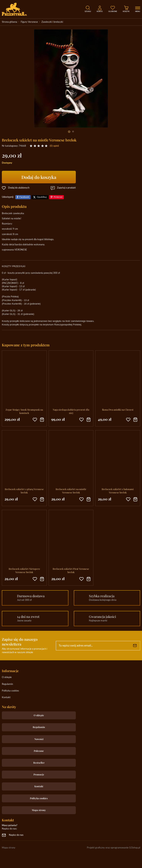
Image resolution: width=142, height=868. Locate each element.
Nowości (39, 739)
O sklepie (7, 677)
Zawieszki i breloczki (52, 22)
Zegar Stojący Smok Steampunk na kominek (24, 411)
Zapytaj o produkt (66, 188)
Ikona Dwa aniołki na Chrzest (118, 410)
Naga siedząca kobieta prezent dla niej (71, 411)
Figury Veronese (29, 22)
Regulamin (7, 684)
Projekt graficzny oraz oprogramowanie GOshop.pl (114, 848)
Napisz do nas (16, 835)
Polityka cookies (10, 691)
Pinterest (58, 197)
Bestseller (39, 763)
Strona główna (10, 22)
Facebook (24, 197)
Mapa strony (39, 810)
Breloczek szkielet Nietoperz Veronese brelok (24, 570)
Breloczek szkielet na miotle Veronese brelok (71, 491)
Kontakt (6, 697)
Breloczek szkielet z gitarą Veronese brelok (24, 491)
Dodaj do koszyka (39, 177)
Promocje (39, 774)
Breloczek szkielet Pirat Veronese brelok (71, 570)
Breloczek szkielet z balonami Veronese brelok (118, 491)
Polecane (39, 751)
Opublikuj (42, 197)
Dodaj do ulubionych (19, 188)
